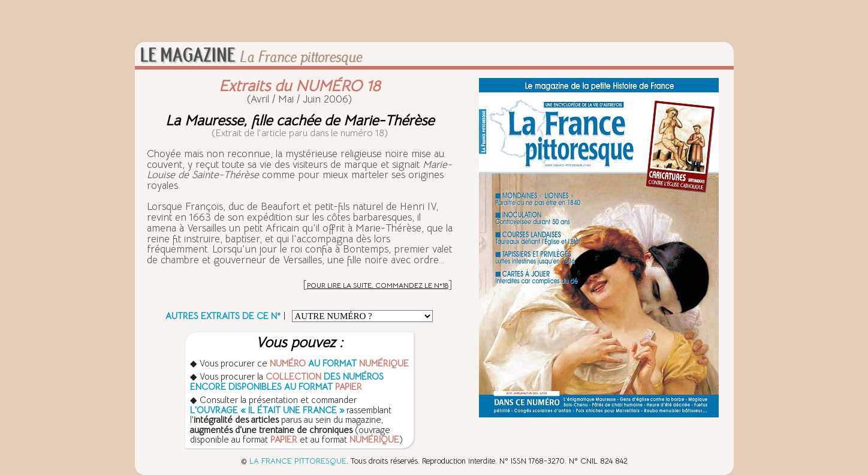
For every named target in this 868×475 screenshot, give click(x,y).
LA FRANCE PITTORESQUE (298, 461)
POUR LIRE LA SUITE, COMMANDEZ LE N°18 (378, 285)
